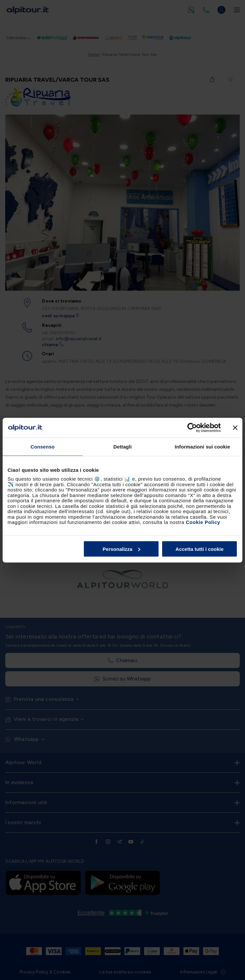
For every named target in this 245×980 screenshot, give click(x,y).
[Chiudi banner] (235, 427)
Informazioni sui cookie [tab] (203, 446)
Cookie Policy (203, 522)
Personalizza (121, 549)
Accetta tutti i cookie (200, 549)
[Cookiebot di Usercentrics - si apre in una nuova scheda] (192, 427)
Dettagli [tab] (122, 446)
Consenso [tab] (42, 446)
